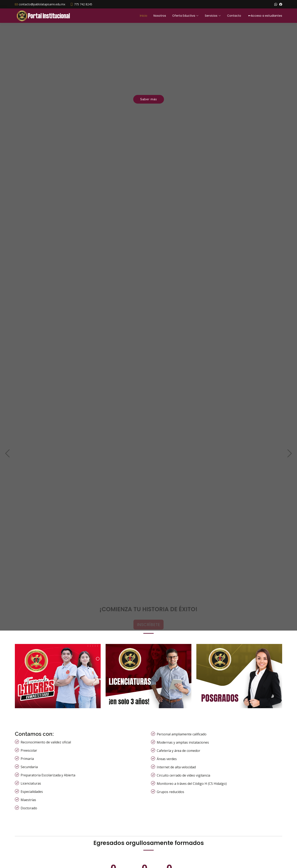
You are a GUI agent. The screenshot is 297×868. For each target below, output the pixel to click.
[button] (7, 430)
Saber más (149, 99)
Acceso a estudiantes (265, 16)
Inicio (144, 16)
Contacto (234, 16)
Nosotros (160, 16)
